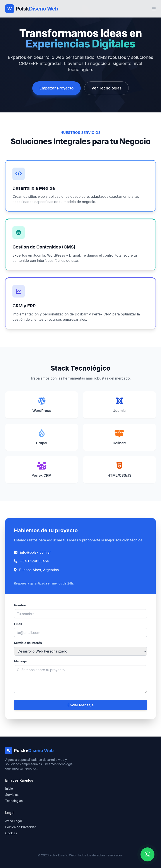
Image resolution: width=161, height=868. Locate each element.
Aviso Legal (14, 821)
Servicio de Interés (28, 643)
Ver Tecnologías (106, 88)
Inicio (9, 788)
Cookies (11, 833)
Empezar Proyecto (57, 88)
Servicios (12, 795)
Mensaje (20, 661)
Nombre (20, 605)
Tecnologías (14, 801)
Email (18, 624)
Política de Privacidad (21, 827)
